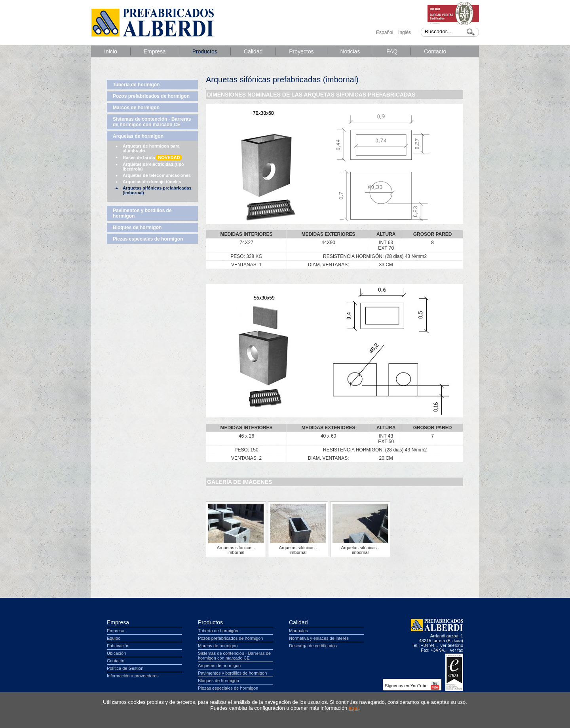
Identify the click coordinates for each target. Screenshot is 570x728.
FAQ (392, 51)
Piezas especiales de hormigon (148, 239)
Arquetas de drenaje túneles (152, 182)
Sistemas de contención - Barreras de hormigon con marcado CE (152, 122)
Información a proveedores (133, 676)
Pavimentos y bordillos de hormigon (142, 213)
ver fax (457, 650)
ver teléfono (452, 645)
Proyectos (301, 51)
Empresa (155, 51)
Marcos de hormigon (136, 108)
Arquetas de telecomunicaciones (157, 175)
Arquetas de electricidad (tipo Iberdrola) (153, 167)
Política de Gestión (125, 668)
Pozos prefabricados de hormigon (151, 96)
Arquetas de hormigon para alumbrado (151, 148)
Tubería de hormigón (136, 85)
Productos (205, 51)
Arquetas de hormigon (138, 136)
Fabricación (118, 646)
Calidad (253, 51)
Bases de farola (152, 157)
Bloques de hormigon (137, 227)
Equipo (114, 638)
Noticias (350, 51)
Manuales (298, 631)
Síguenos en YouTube (412, 686)
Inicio (111, 51)
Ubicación (116, 653)
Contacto (435, 51)
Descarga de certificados (313, 646)
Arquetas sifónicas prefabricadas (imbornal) (157, 190)
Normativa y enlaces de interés (319, 638)
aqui (354, 708)
